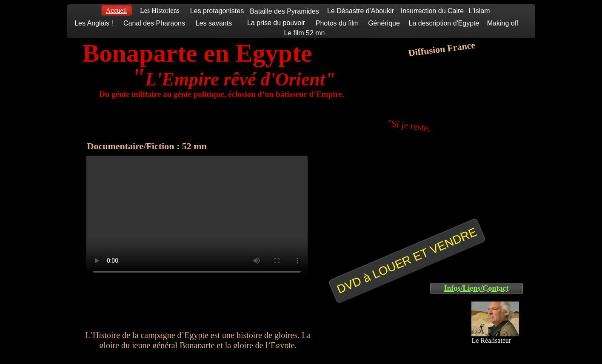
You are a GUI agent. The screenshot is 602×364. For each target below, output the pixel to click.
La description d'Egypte (444, 23)
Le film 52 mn (304, 33)
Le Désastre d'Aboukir (361, 11)
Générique (384, 23)
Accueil (117, 10)
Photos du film (337, 23)
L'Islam (479, 11)
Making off (503, 23)
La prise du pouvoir (276, 23)
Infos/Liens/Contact (476, 288)
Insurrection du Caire (432, 11)
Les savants (214, 23)
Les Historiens (160, 10)
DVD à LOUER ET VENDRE (407, 260)
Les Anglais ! (94, 23)
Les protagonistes (217, 11)
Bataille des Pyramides (284, 11)
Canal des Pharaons (154, 23)
